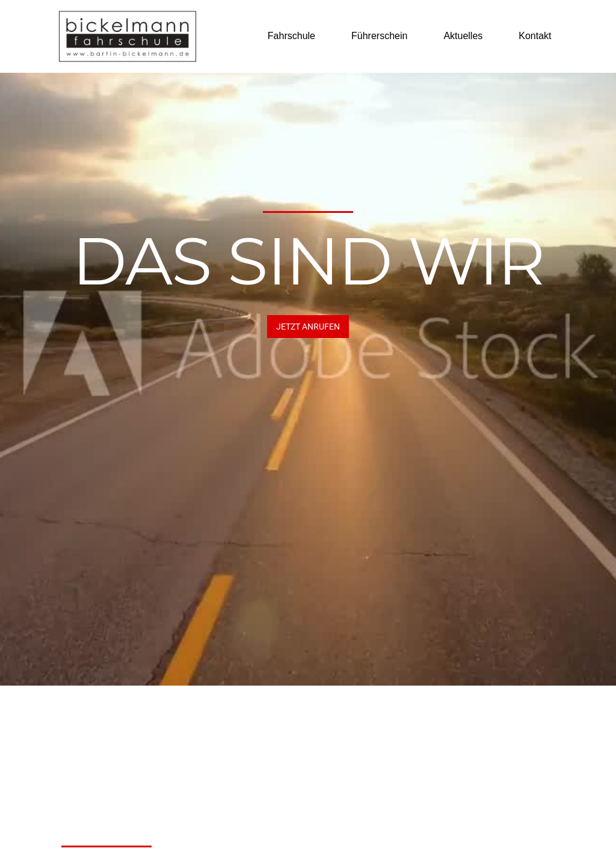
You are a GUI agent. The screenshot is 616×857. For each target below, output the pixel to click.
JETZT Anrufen (308, 327)
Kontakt (535, 36)
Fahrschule (291, 36)
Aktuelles (463, 36)
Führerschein (379, 36)
